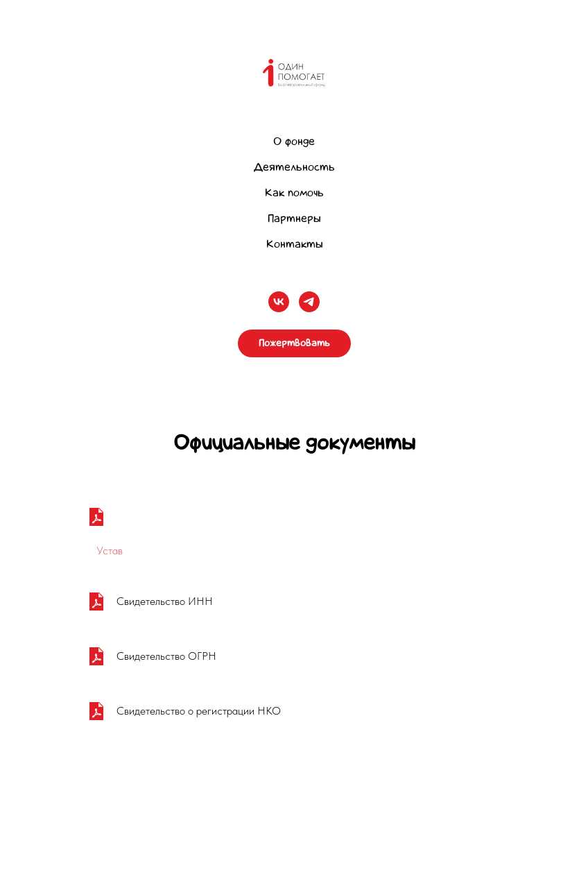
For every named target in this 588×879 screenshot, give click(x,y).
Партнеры (294, 218)
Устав (110, 551)
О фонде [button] (294, 141)
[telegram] (309, 302)
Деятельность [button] (294, 167)
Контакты (294, 244)
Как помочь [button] (294, 193)
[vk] (279, 302)
